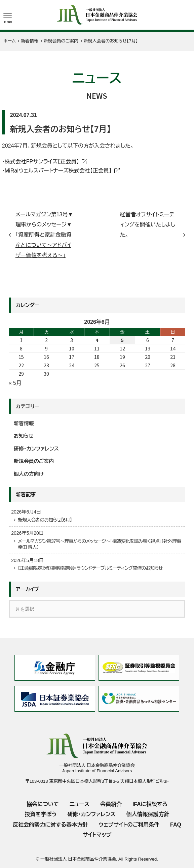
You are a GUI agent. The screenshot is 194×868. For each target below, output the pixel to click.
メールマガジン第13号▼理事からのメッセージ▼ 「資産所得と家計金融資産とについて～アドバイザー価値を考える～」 (44, 235)
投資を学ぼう (41, 814)
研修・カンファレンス (36, 449)
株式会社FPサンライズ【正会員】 (42, 162)
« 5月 (15, 383)
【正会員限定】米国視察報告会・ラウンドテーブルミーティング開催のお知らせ (90, 568)
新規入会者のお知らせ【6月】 (45, 520)
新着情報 (24, 423)
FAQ (176, 825)
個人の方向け (29, 474)
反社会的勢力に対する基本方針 (50, 825)
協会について (43, 804)
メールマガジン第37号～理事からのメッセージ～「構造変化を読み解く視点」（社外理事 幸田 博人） (101, 544)
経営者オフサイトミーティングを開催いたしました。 (148, 225)
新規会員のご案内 (59, 115)
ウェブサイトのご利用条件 (129, 825)
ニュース (80, 804)
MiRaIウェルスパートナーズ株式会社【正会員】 (58, 171)
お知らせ (24, 436)
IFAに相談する (150, 804)
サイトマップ (97, 835)
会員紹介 (111, 804)
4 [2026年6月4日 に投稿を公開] (97, 340)
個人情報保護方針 (148, 814)
